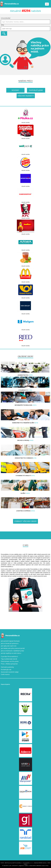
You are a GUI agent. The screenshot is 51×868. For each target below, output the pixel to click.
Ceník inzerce (5, 674)
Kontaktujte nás (6, 670)
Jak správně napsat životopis (10, 641)
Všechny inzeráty (26, 96)
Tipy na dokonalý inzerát (9, 659)
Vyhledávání (6, 18)
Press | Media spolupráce (9, 664)
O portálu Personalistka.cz (9, 656)
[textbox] (26, 29)
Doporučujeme (36, 90)
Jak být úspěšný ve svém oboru (11, 653)
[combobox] (25, 29)
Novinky (15, 90)
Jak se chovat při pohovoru (10, 643)
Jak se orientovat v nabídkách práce (12, 651)
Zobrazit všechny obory (25, 521)
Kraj (2, 25)
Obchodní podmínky (7, 667)
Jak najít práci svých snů (9, 646)
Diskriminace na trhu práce (10, 661)
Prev (2, 54)
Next (49, 54)
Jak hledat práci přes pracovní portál (13, 648)
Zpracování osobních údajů (10, 672)
